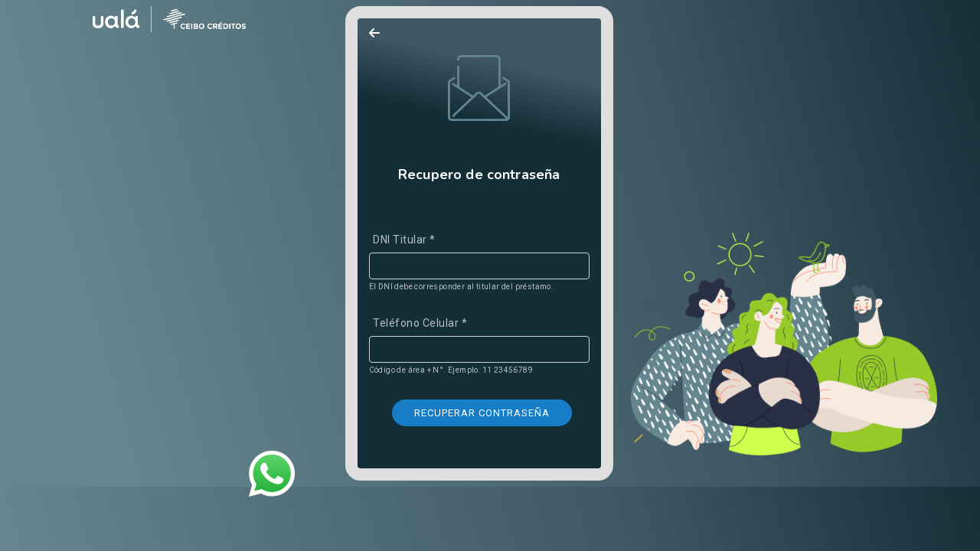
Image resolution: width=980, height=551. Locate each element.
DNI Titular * (404, 240)
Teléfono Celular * (420, 323)
